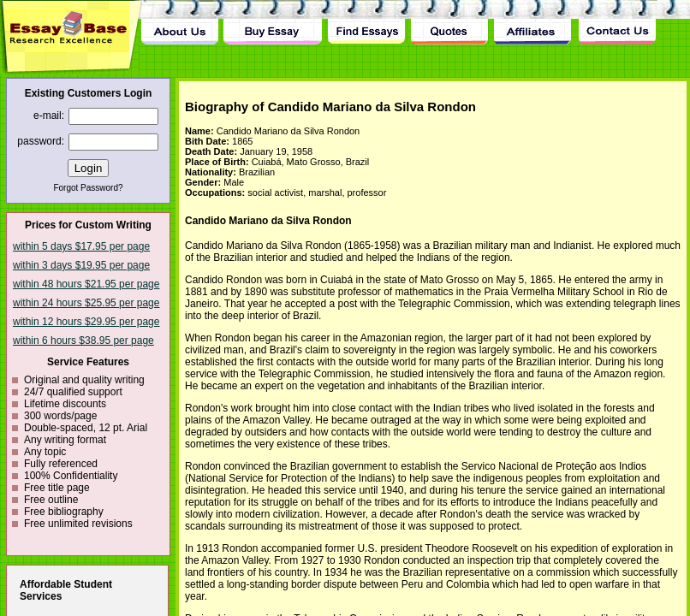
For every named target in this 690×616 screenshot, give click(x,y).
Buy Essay (273, 22)
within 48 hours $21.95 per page (86, 284)
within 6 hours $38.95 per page (83, 341)
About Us (180, 22)
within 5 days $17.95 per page (81, 246)
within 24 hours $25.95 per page (86, 303)
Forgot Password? (88, 188)
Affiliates (533, 22)
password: (41, 141)
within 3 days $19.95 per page (81, 265)
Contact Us (616, 22)
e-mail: (49, 115)
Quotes (449, 22)
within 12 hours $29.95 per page (86, 322)
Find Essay (366, 22)
